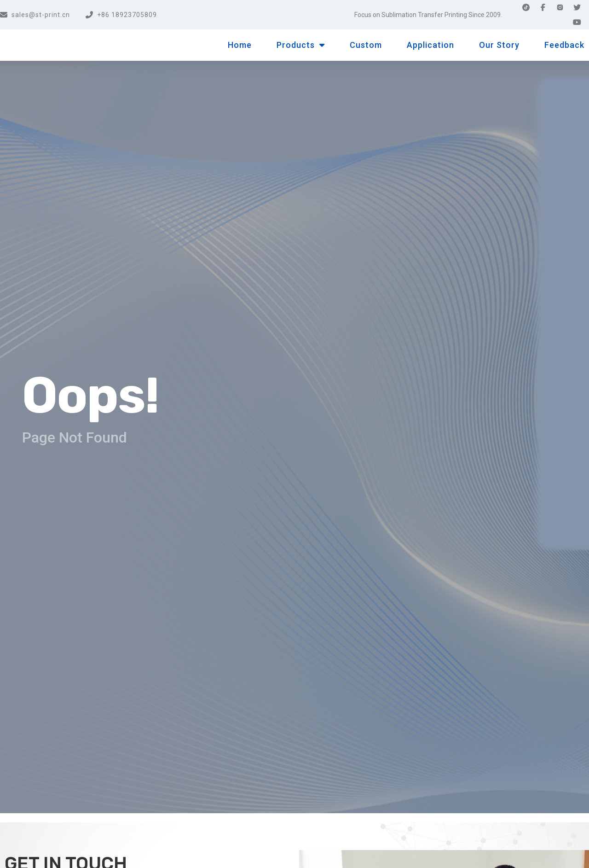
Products (301, 45)
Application (430, 45)
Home (240, 45)
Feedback (564, 45)
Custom (366, 45)
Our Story (499, 45)
